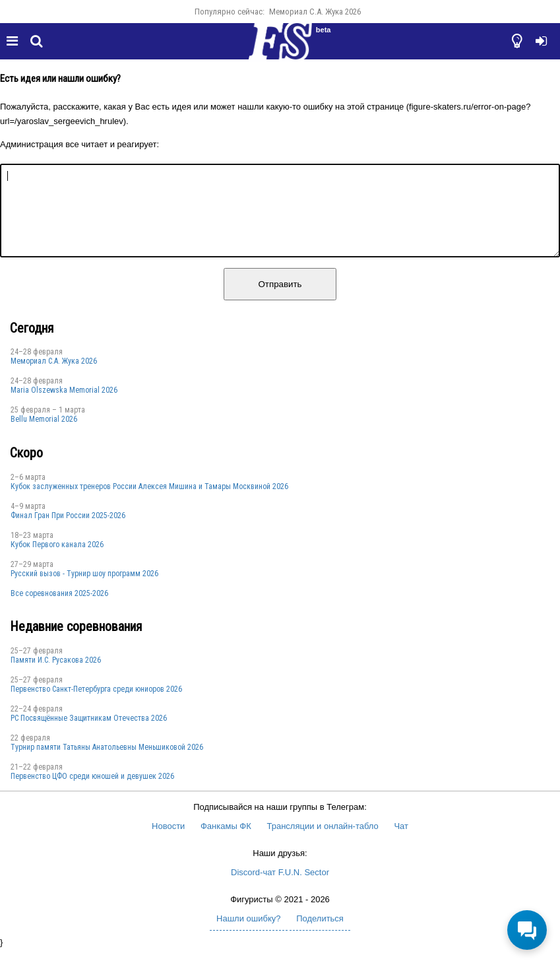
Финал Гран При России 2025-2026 (68, 531)
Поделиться (320, 934)
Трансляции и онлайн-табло (322, 842)
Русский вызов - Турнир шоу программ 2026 (84, 589)
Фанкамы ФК (226, 842)
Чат (401, 842)
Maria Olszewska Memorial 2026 (64, 406)
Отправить (280, 300)
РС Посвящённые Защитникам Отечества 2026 (89, 734)
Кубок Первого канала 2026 (57, 560)
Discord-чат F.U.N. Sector (280, 888)
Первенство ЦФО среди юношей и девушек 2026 (92, 792)
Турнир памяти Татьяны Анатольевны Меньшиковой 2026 (107, 763)
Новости (168, 842)
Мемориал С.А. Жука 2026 (315, 12)
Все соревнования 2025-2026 (59, 609)
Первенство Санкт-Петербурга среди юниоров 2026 (96, 705)
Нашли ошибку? (248, 934)
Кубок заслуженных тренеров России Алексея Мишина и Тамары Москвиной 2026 (149, 502)
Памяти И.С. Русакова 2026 (56, 676)
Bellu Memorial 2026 (44, 435)
